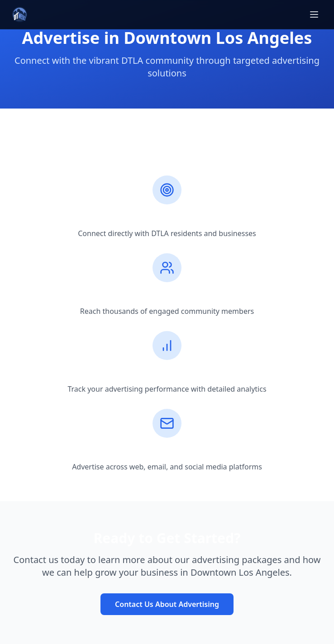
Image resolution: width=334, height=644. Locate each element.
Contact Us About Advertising (167, 604)
